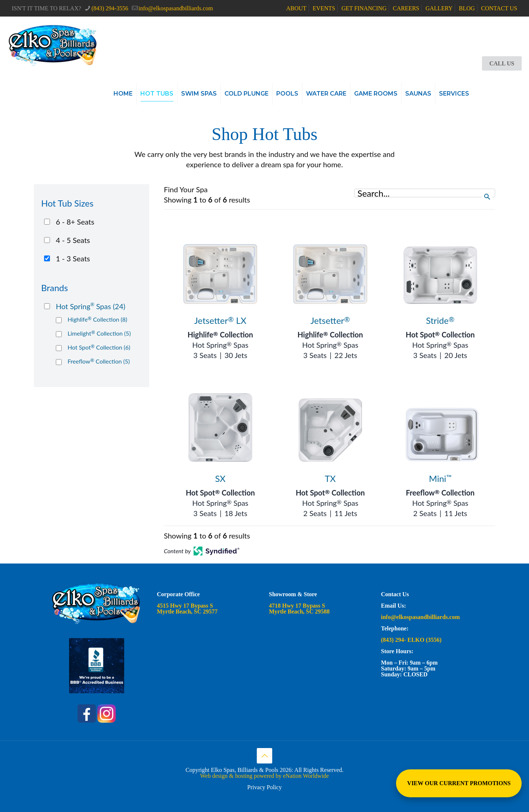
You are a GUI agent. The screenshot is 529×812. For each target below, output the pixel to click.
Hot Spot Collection (440, 335)
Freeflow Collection (440, 493)
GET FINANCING (364, 8)
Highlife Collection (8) (97, 319)
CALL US (502, 63)
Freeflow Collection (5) (99, 361)
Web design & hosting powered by (242, 776)
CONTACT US (499, 8)
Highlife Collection (220, 335)
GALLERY (439, 8)
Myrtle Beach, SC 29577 (187, 611)
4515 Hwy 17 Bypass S (185, 606)
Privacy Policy (264, 787)
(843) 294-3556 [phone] (110, 8)
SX (220, 478)
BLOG (467, 8)
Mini (440, 478)
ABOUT (296, 8)
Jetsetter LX (220, 320)
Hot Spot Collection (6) (99, 347)
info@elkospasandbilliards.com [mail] (176, 8)
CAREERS (406, 8)
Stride (440, 320)
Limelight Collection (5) (99, 333)
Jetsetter (330, 320)
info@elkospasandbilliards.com (421, 617)
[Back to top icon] (264, 756)
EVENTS (324, 8)
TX (330, 478)
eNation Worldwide (306, 776)
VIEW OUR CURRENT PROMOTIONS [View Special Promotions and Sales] (459, 783)
